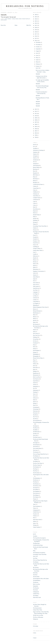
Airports (35, 154)
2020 (36, 28)
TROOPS (4, 15)
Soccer (35, 396)
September (38, 49)
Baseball (35, 173)
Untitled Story (36, 512)
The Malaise (36, 456)
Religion (35, 371)
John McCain (36, 288)
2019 (36, 30)
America (35, 158)
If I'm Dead (36, 626)
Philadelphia (36, 354)
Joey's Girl (38, 68)
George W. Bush (37, 248)
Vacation (35, 514)
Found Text (36, 243)
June (37, 55)
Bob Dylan (35, 179)
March (38, 62)
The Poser (35, 471)
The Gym (35, 450)
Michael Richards (37, 311)
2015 (36, 38)
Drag (34, 217)
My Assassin (36, 324)
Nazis (34, 332)
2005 (36, 127)
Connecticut (36, 200)
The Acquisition (37, 421)
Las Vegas (35, 294)
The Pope (35, 469)
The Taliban (36, 489)
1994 (36, 137)
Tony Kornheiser (37, 506)
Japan (34, 279)
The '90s (35, 419)
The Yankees (36, 497)
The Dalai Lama (37, 437)
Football (35, 239)
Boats (34, 177)
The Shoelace (36, 484)
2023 (36, 21)
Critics (35, 205)
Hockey (35, 262)
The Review (36, 480)
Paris (34, 347)
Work (34, 523)
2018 (36, 32)
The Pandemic (36, 467)
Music (34, 322)
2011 (36, 114)
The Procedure (36, 473)
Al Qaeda (35, 156)
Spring (35, 403)
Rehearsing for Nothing (25, 6)
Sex (34, 388)
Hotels (34, 266)
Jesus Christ (36, 283)
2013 (36, 109)
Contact (35, 638)
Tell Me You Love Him (38, 615)
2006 (36, 124)
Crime (34, 203)
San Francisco (36, 379)
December (38, 42)
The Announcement (37, 608)
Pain (34, 345)
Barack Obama (36, 167)
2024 (36, 19)
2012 (36, 111)
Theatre (35, 499)
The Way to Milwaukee (38, 617)
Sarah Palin (36, 381)
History (35, 260)
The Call (35, 435)
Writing (35, 525)
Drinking (35, 220)
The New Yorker (37, 465)
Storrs (34, 405)
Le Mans (35, 296)
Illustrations (36, 269)
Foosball (35, 237)
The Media (35, 461)
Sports (34, 402)
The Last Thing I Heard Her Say (40, 454)
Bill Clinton (36, 175)
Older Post (29, 25)
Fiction (35, 230)
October (38, 47)
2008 (36, 120)
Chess (34, 190)
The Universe (36, 493)
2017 (36, 34)
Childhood (35, 192)
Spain (34, 400)
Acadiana (35, 148)
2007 (36, 122)
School (35, 383)
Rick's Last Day (36, 377)
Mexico (35, 309)
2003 (36, 131)
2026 (36, 15)
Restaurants (36, 375)
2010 (36, 116)
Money (35, 319)
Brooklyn (35, 182)
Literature (35, 298)
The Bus (35, 434)
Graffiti (35, 254)
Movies (35, 320)
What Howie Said (37, 520)
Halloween (35, 256)
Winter (35, 521)
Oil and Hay (36, 339)
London (35, 300)
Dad (34, 207)
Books (34, 181)
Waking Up (36, 619)
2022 (36, 23)
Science (35, 385)
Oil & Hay (35, 573)
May (37, 58)
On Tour (35, 341)
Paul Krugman (36, 350)
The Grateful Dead (37, 448)
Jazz (34, 281)
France (35, 245)
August (38, 51)
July (37, 53)
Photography (36, 356)
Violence (35, 516)
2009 (36, 118)
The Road (35, 482)
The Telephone (36, 491)
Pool (34, 366)
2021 (36, 25)
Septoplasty (36, 386)
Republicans (36, 373)
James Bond (36, 277)
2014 (36, 41)
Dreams (35, 218)
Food (34, 235)
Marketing (35, 305)
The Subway (8, 19)
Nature (35, 330)
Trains (34, 508)
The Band (35, 426)
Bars (34, 171)
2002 (36, 133)
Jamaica (35, 275)
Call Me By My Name (38, 184)
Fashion (35, 228)
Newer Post (3, 25)
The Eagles (35, 443)
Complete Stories (37, 198)
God (34, 252)
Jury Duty (35, 290)
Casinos (35, 186)
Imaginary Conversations (38, 271)
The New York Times (38, 463)
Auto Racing (36, 165)
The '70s (35, 417)
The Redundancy (37, 478)
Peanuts (35, 352)
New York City (36, 335)
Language (35, 292)
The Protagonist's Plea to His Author (41, 475)
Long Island (36, 302)
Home (16, 25)
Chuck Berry (36, 196)
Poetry (34, 362)
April (37, 60)
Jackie (34, 273)
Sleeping (35, 392)
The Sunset (35, 488)
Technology (36, 409)
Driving (35, 222)
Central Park (36, 188)
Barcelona (35, 169)
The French (36, 446)
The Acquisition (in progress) (39, 538)
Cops (34, 201)
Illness (34, 267)
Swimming (35, 407)
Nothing (35, 337)
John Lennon (36, 286)
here (35, 633)
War (34, 518)
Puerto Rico (36, 367)
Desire (34, 213)
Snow (34, 394)
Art (34, 162)
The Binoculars (36, 432)
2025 (36, 17)
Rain (34, 369)
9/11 (34, 147)
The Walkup (36, 495)
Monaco (35, 317)
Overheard (35, 343)
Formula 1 (35, 241)
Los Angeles (36, 303)
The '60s (35, 415)
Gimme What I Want (38, 250)
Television (35, 411)
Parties (35, 349)
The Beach (35, 428)
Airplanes (35, 152)
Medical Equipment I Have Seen (40, 307)
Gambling (35, 247)
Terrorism (35, 413)
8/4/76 (34, 145)
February (38, 64)
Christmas (35, 194)
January (38, 66)
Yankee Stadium (37, 527)
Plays (34, 360)
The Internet (36, 452)
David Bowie (36, 209)
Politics (35, 364)
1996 (36, 135)
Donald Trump (36, 215)
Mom (34, 315)
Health (35, 258)
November (38, 45)
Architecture (36, 160)
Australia (35, 164)
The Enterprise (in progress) (39, 553)
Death (34, 211)
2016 (36, 36)
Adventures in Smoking (38, 150)
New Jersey (36, 333)
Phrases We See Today (38, 358)
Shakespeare (36, 390)
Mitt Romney (36, 313)
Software (35, 398)
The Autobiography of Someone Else (41, 422)
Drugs (34, 224)
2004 (36, 129)
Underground (36, 510)
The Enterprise (36, 445)
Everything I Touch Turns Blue (40, 226)
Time (34, 504)
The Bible (35, 430)
